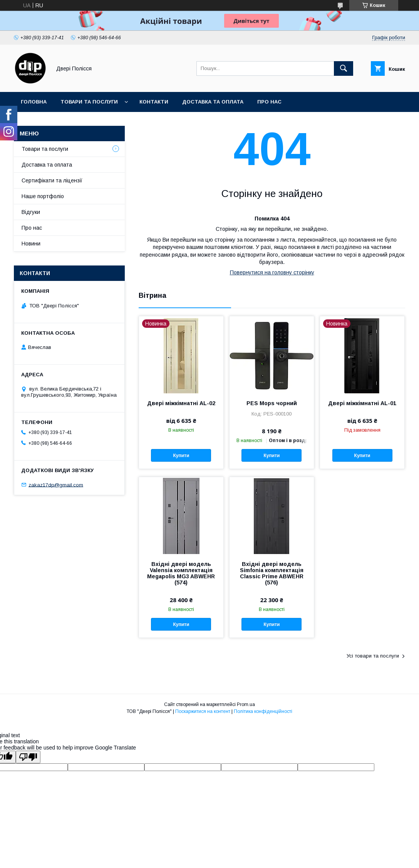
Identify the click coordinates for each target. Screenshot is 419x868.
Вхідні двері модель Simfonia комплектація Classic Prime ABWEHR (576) (272, 573)
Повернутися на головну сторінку (272, 272)
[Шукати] (344, 68)
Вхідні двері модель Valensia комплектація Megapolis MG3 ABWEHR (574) (181, 573)
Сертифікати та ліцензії (52, 180)
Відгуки (31, 212)
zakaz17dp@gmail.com (56, 485)
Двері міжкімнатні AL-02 (181, 403)
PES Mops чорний (272, 403)
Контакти (154, 102)
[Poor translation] (28, 757)
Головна (34, 102)
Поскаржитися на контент (203, 711)
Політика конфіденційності (263, 711)
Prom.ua (246, 704)
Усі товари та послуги (373, 656)
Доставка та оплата (213, 102)
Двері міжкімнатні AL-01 (362, 403)
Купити (181, 456)
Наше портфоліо (43, 196)
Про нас (269, 102)
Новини (31, 244)
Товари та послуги (89, 102)
